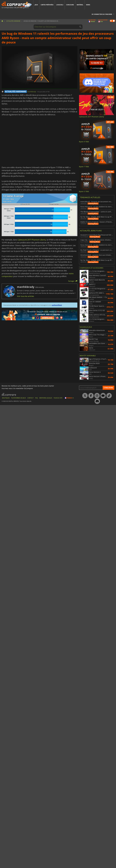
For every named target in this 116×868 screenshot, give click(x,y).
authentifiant (57, 305)
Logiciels (60, 5)
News (88, 5)
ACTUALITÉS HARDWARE (16, 92)
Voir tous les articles (26, 296)
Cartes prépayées (47, 5)
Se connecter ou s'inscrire (102, 14)
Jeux (36, 5)
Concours (70, 5)
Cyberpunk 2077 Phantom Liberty (32, 240)
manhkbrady (32, 92)
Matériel (80, 5)
